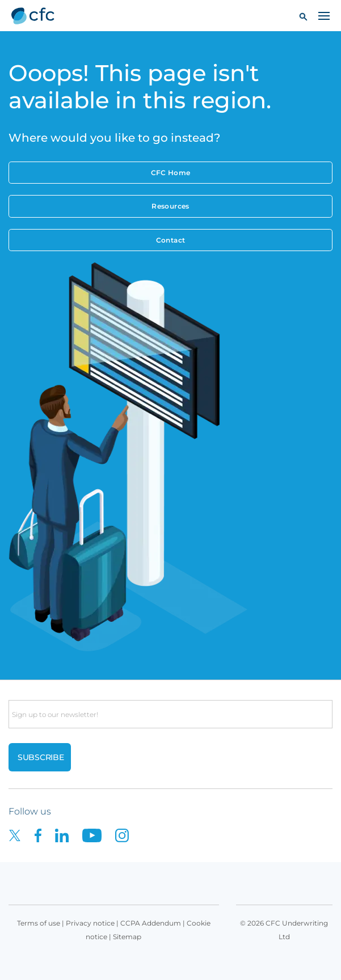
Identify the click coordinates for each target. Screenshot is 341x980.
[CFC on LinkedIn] (69, 835)
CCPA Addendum (151, 923)
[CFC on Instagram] (128, 835)
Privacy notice (90, 923)
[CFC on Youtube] (99, 835)
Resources (170, 206)
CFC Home (171, 173)
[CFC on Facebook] (45, 835)
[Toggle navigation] (324, 15)
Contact (171, 240)
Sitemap (127, 937)
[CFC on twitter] (22, 835)
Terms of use (39, 923)
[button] (303, 16)
